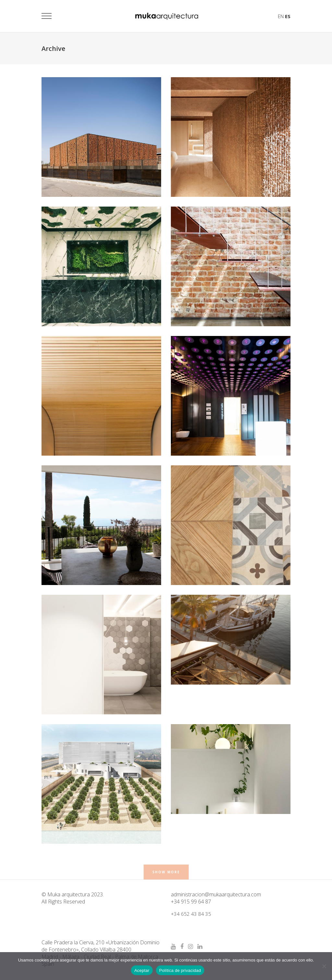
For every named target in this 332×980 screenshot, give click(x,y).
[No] (324, 966)
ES (288, 16)
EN (281, 16)
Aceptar (142, 970)
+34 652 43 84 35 (191, 914)
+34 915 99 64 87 (191, 902)
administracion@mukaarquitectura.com (216, 894)
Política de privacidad (180, 970)
